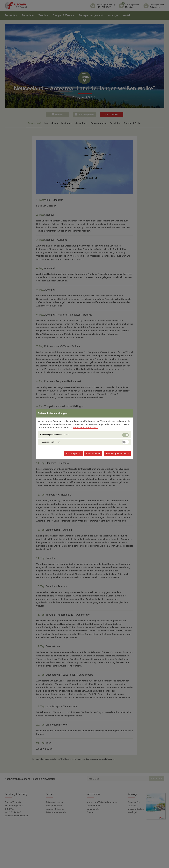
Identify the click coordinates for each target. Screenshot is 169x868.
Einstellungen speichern (117, 454)
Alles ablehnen (93, 454)
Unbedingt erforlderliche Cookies (56, 435)
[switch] (126, 442)
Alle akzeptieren (73, 454)
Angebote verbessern (51, 442)
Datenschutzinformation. (85, 427)
